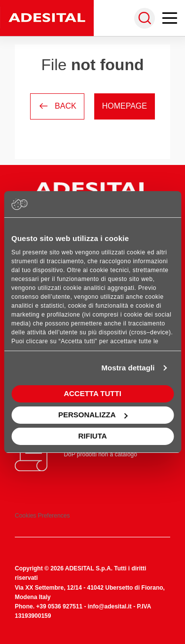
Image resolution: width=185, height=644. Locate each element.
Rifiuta (92, 436)
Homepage (125, 106)
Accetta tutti (92, 393)
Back (57, 106)
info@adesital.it (110, 606)
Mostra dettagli (128, 368)
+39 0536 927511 (59, 606)
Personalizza (93, 415)
